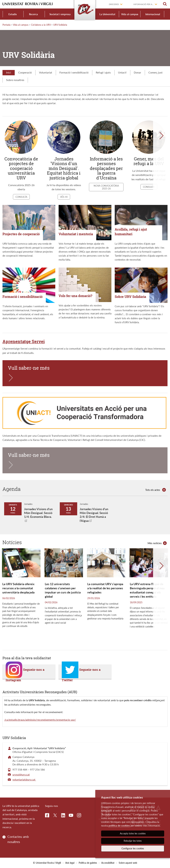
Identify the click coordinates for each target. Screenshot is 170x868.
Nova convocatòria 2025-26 (106, 187)
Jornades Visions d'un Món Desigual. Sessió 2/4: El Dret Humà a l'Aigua (94, 515)
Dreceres (114, 4)
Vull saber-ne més (29, 368)
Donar (137, 72)
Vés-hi (64, 197)
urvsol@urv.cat (21, 774)
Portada (6, 25)
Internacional (153, 14)
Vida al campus (130, 14)
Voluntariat (46, 72)
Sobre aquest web (128, 863)
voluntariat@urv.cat (24, 779)
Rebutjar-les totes (133, 841)
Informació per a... (144, 4)
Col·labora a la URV (41, 25)
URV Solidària (60, 25)
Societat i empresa (60, 14)
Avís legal (70, 863)
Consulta (21, 197)
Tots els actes (153, 490)
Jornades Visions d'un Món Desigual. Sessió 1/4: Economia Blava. (38, 513)
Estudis (13, 14)
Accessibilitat (108, 863)
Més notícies (155, 543)
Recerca (33, 14)
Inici (9, 72)
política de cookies (119, 826)
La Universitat (107, 14)
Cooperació (25, 72)
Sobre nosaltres (15, 80)
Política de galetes (88, 863)
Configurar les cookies (133, 848)
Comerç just (155, 72)
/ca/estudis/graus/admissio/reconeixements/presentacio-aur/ (40, 720)
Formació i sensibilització (74, 72)
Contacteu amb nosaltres (18, 839)
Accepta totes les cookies (133, 833)
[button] (162, 160)
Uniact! (122, 72)
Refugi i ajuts (103, 72)
